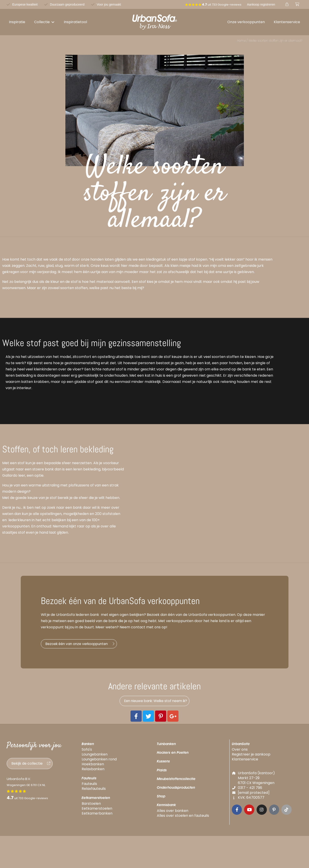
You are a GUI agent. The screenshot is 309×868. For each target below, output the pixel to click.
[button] (45, 22)
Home (242, 41)
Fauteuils (89, 781)
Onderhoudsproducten (176, 791)
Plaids (162, 773)
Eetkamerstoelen (96, 801)
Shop (161, 799)
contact (138, 627)
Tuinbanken (166, 747)
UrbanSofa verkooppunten (212, 615)
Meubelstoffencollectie (176, 782)
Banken (88, 747)
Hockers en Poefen (173, 756)
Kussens (163, 764)
